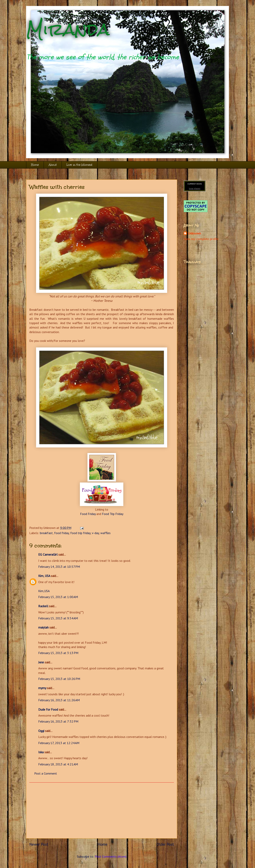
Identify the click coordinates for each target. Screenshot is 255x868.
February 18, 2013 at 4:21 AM (58, 764)
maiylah (43, 627)
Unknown (194, 233)
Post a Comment (46, 773)
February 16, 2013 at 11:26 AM (59, 700)
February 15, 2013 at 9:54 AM (58, 618)
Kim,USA (44, 591)
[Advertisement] (102, 810)
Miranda (68, 29)
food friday (62, 533)
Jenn (41, 662)
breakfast (46, 533)
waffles (105, 533)
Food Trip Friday (113, 514)
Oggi (41, 731)
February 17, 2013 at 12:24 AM (59, 743)
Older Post (165, 844)
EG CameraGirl (48, 554)
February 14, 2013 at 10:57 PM (59, 567)
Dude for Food (48, 709)
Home (35, 165)
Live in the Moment (79, 165)
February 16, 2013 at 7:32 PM (58, 721)
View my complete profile (201, 239)
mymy (42, 688)
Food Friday (88, 514)
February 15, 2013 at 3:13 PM (58, 653)
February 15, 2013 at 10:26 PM (59, 679)
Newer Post (39, 844)
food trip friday (80, 533)
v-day (95, 533)
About (53, 165)
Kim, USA (44, 576)
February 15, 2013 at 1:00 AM (58, 597)
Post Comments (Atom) (111, 856)
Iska (41, 752)
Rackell (43, 606)
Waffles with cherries (57, 187)
